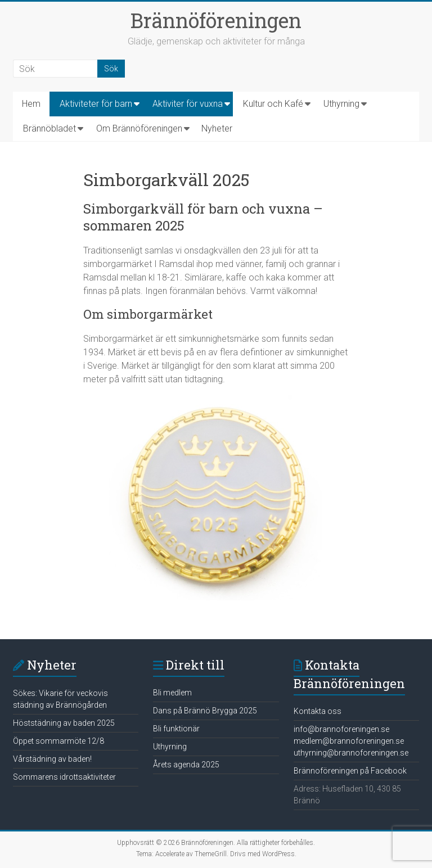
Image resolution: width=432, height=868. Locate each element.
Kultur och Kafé (273, 104)
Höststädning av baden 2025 (64, 723)
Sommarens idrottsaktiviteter (64, 777)
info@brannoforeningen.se (341, 729)
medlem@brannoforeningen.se (349, 741)
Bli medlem (172, 693)
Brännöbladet (49, 128)
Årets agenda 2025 (186, 765)
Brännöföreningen (216, 20)
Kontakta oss (318, 711)
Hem (31, 104)
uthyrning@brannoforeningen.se (351, 753)
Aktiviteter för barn (96, 104)
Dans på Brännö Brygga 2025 (205, 711)
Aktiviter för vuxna (188, 104)
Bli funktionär (176, 729)
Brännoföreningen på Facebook (350, 771)
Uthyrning (341, 104)
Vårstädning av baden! (52, 759)
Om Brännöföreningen (139, 128)
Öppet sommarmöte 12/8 (58, 741)
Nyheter (217, 128)
